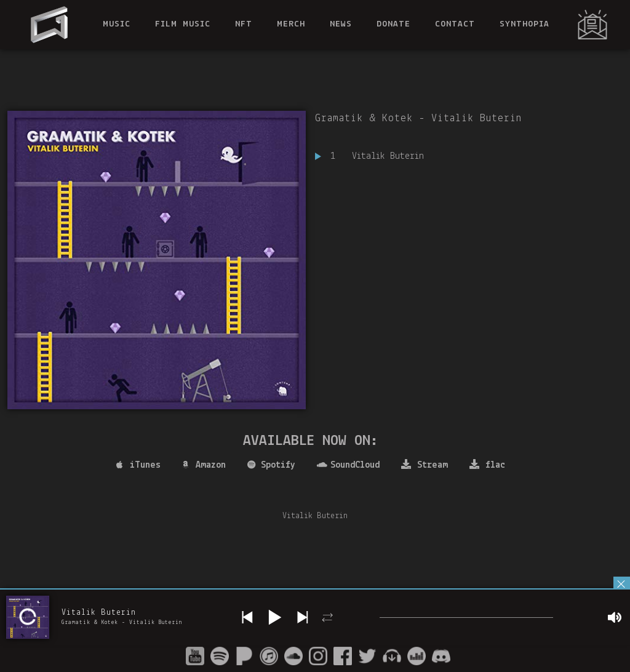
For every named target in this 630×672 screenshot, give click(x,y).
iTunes (138, 465)
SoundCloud (348, 465)
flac (487, 465)
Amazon (204, 465)
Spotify (271, 465)
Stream (425, 465)
